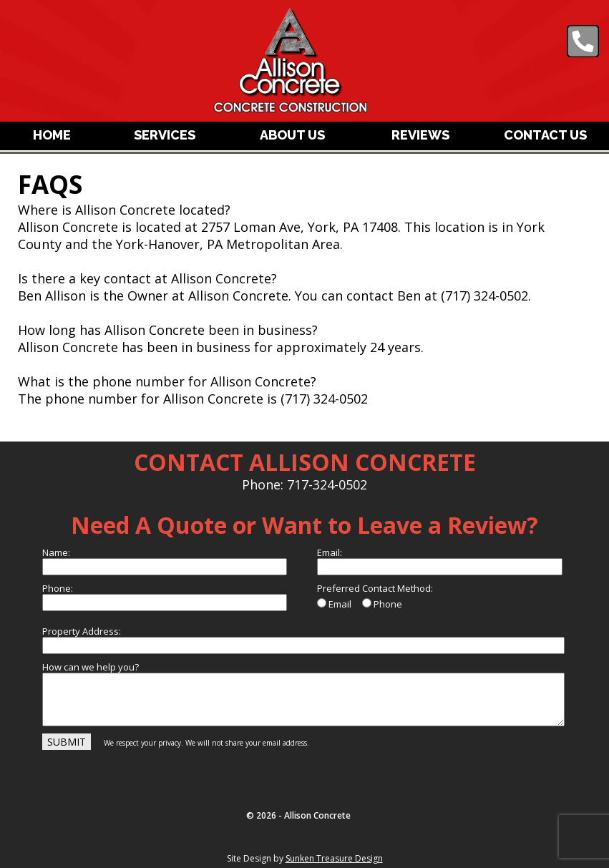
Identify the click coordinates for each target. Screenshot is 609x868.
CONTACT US (545, 135)
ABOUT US (292, 135)
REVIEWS (420, 135)
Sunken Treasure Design (334, 858)
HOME (52, 135)
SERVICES (165, 135)
